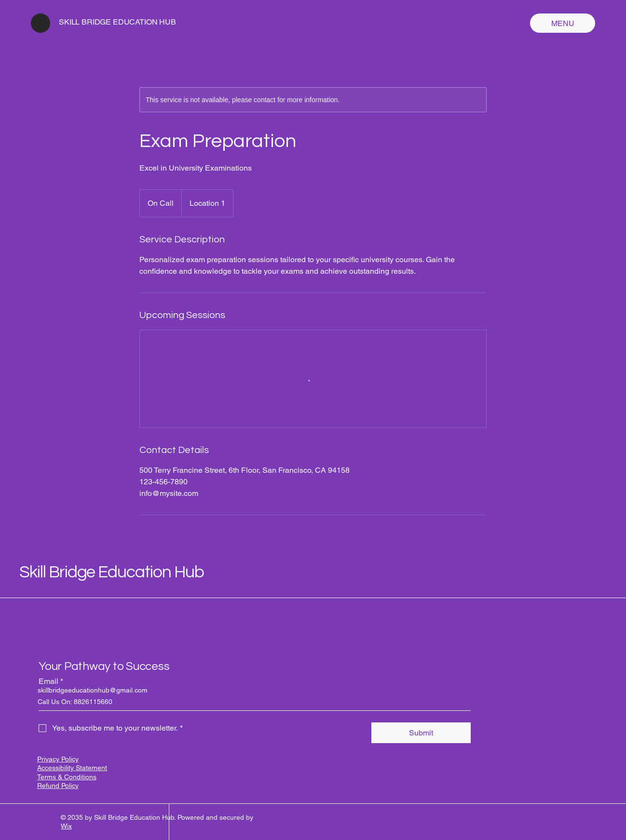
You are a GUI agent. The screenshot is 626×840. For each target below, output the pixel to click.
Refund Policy (58, 786)
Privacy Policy (58, 759)
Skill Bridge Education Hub (112, 572)
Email (51, 681)
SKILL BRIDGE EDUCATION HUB (117, 22)
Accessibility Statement (72, 768)
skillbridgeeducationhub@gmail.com (93, 690)
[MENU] (563, 23)
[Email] (252, 701)
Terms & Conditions (67, 777)
